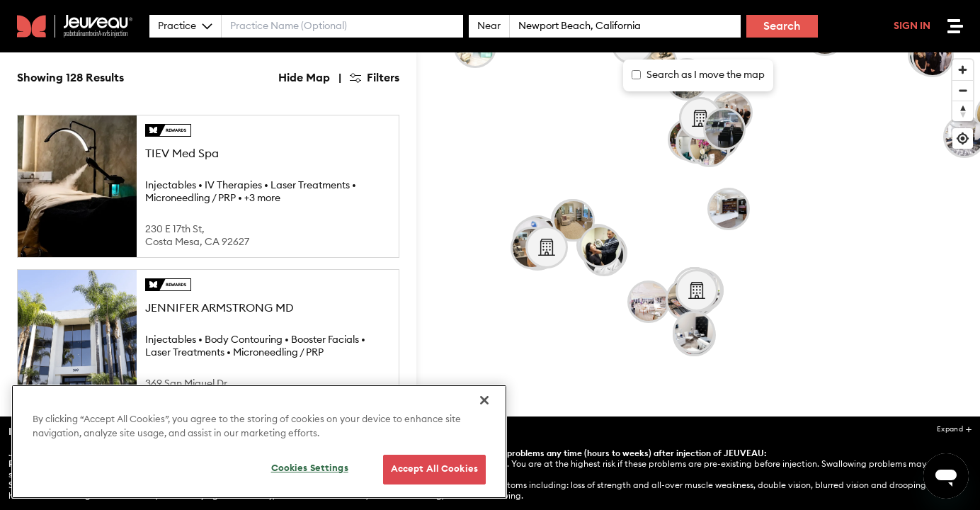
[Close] (484, 400)
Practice (185, 26)
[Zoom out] (963, 90)
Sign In (912, 26)
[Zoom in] (963, 70)
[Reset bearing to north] (963, 111)
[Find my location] (963, 138)
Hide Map (304, 78)
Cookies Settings (310, 469)
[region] (259, 442)
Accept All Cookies (434, 469)
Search (782, 26)
